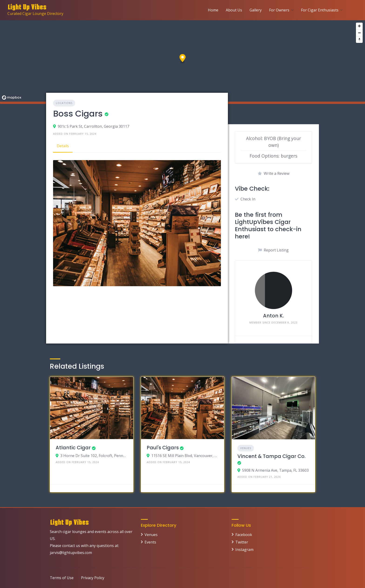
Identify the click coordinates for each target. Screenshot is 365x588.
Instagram (244, 550)
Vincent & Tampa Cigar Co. (271, 456)
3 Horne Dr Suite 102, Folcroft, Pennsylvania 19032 (94, 456)
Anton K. (273, 316)
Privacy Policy (93, 578)
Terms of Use (62, 578)
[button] (183, 59)
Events (150, 542)
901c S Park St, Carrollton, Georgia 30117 (93, 126)
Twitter (242, 542)
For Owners (279, 10)
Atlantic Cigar (73, 448)
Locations (64, 103)
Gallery (256, 10)
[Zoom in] (359, 26)
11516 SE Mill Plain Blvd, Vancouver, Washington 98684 (185, 456)
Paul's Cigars (163, 448)
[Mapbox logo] (12, 98)
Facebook (244, 535)
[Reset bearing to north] (359, 40)
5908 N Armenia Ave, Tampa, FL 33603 (275, 470)
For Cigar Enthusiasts (320, 10)
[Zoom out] (359, 33)
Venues (246, 448)
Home (213, 10)
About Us (234, 10)
